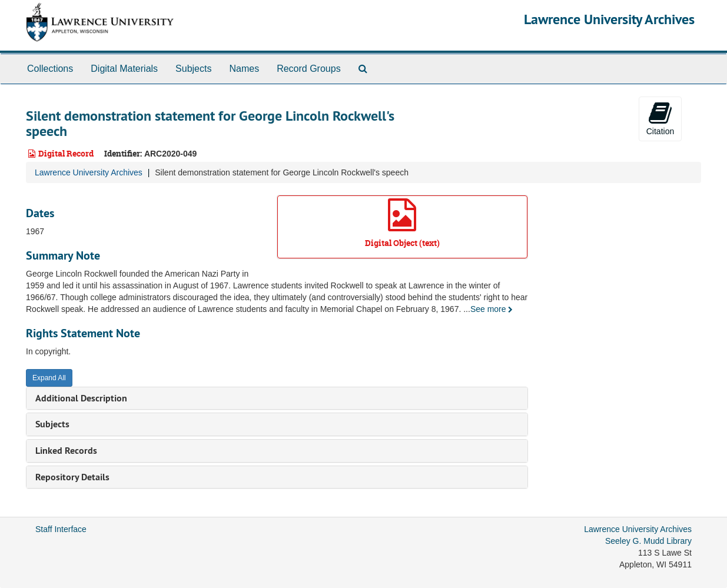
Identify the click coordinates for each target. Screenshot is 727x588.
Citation (660, 118)
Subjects (193, 69)
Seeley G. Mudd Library (648, 541)
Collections (50, 69)
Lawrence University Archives (609, 19)
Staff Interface (61, 529)
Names (244, 69)
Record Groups (309, 69)
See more (492, 309)
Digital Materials (124, 69)
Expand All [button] (49, 378)
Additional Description (81, 398)
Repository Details (72, 477)
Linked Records (66, 451)
